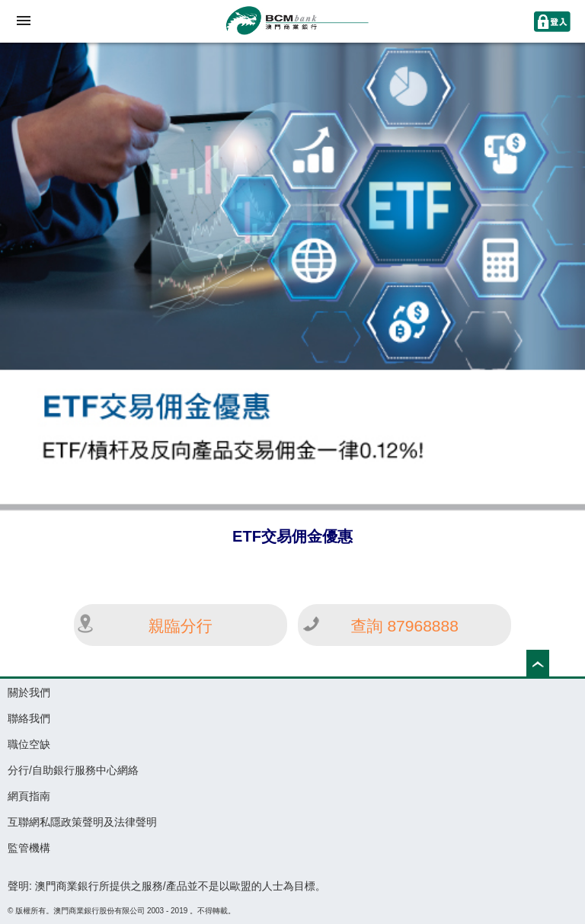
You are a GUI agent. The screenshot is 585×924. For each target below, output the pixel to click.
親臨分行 (181, 626)
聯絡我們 (29, 718)
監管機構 (29, 848)
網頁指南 (29, 796)
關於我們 (29, 692)
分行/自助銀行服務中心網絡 (73, 770)
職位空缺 (29, 744)
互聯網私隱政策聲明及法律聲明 (82, 822)
